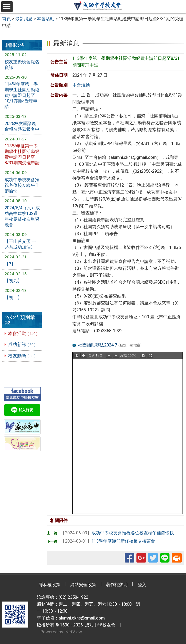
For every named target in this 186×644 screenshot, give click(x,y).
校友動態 (22, 356)
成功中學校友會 (99, 625)
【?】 (10, 264)
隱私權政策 (50, 585)
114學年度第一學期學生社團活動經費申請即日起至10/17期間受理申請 (22, 95)
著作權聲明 (117, 585)
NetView (74, 632)
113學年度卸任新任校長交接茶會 (108, 541)
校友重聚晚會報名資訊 (22, 65)
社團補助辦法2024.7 (98, 345)
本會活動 (23, 333)
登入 (142, 585)
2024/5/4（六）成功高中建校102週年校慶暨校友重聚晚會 (22, 216)
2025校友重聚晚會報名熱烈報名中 (22, 126)
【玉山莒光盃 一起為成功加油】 (20, 244)
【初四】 (13, 298)
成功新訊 (22, 345)
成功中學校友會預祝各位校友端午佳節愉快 (22, 185)
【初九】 (13, 281)
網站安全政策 (83, 585)
